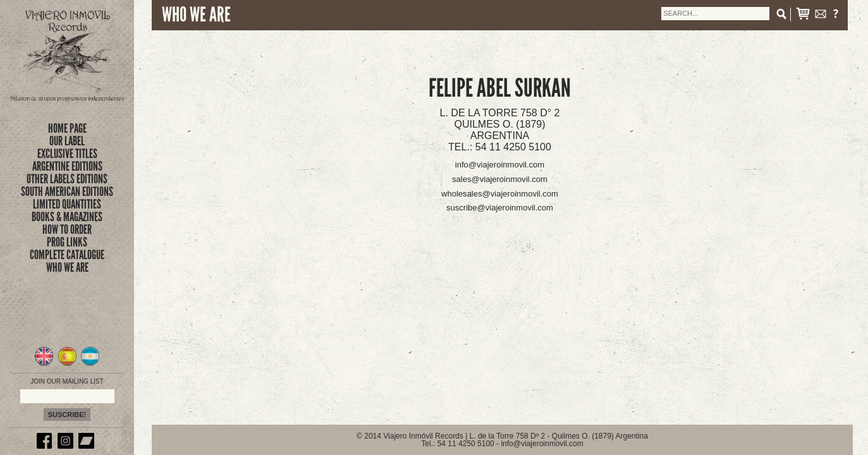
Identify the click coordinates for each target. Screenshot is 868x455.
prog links (67, 242)
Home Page (67, 128)
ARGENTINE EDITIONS (67, 166)
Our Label (67, 141)
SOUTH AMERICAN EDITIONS (67, 191)
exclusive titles (67, 154)
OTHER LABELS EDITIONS (67, 179)
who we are (67, 267)
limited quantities (67, 204)
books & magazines (67, 217)
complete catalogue (67, 255)
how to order (67, 229)
